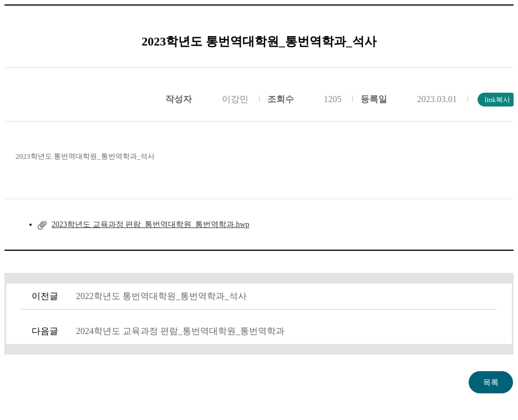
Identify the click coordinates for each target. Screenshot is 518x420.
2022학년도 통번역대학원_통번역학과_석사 (161, 296)
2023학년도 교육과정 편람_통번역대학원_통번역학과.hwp (151, 224)
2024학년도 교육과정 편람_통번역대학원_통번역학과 (180, 331)
